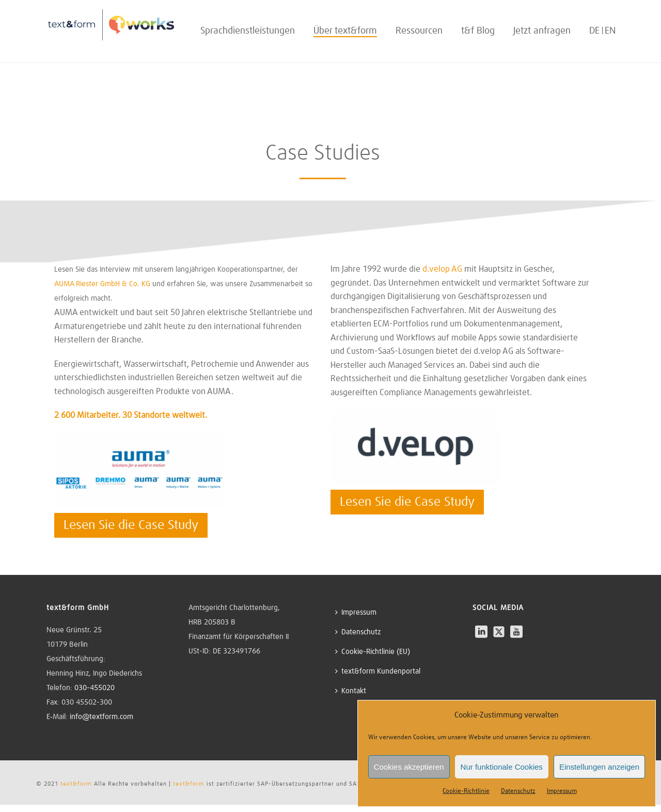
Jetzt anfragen (542, 31)
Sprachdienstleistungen (248, 31)
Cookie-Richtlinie (466, 791)
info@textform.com (101, 717)
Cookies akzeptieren (409, 767)
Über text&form (345, 31)
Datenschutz (518, 791)
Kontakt (351, 691)
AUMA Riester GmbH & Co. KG (102, 284)
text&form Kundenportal (378, 671)
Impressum (562, 791)
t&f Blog (478, 31)
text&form (76, 783)
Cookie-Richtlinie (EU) (373, 652)
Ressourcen (419, 31)
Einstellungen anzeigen (599, 767)
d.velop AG (442, 269)
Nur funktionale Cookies (502, 767)
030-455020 (95, 688)
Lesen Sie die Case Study (131, 525)
